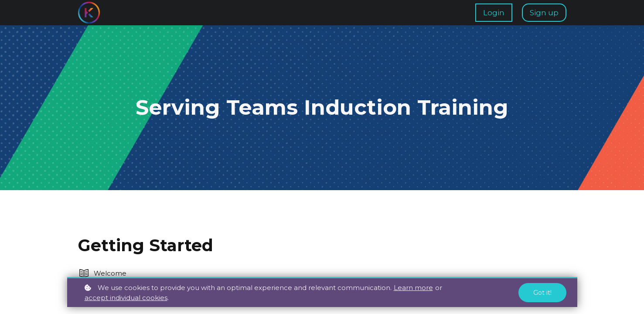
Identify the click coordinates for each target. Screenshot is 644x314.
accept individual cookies (126, 298)
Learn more (413, 288)
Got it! (542, 293)
